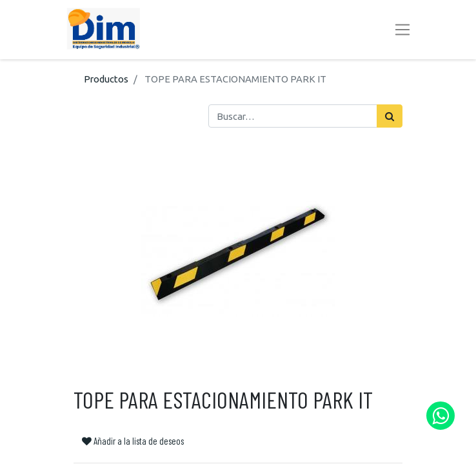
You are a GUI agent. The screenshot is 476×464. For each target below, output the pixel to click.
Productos (106, 79)
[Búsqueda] (390, 116)
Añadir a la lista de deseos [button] (133, 441)
